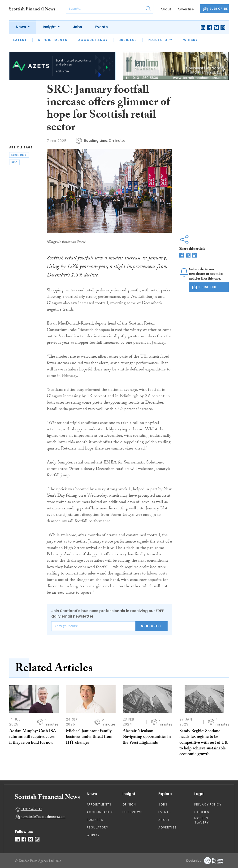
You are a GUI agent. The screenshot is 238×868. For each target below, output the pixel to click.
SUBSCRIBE (216, 9)
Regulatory (160, 40)
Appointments (53, 40)
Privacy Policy (208, 804)
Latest (20, 40)
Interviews (132, 812)
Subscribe (151, 626)
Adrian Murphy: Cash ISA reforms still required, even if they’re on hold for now (33, 737)
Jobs (77, 27)
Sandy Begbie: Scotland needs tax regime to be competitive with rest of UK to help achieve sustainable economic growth (203, 743)
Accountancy (93, 40)
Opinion (129, 804)
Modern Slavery (201, 820)
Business (128, 40)
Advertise (186, 9)
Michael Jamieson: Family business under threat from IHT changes (89, 737)
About (166, 9)
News (21, 27)
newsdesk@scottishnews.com (43, 817)
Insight (50, 27)
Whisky (191, 40)
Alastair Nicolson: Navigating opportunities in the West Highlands (147, 737)
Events (102, 27)
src (15, 162)
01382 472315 (31, 810)
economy (19, 155)
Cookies (202, 812)
